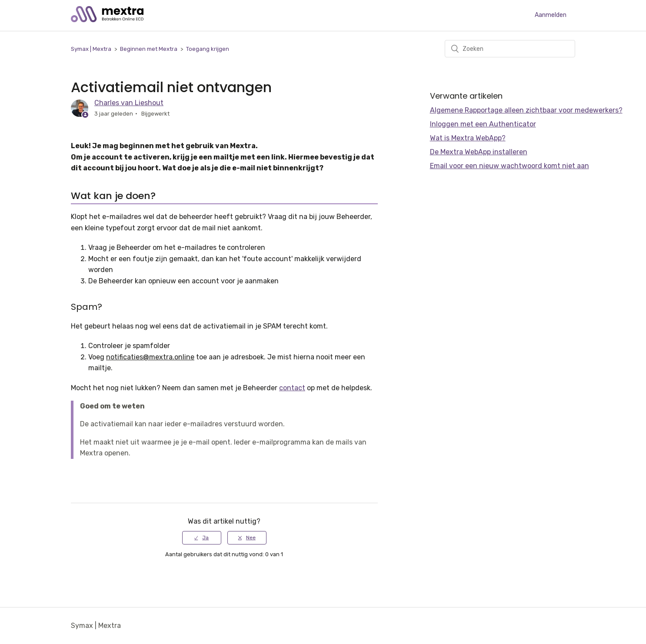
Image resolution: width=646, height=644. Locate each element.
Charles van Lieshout (129, 103)
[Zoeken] (510, 49)
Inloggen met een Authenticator (483, 124)
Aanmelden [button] (551, 15)
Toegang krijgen (208, 49)
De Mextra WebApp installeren (479, 152)
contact (292, 388)
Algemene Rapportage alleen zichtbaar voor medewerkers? (526, 110)
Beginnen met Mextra (149, 49)
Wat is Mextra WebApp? (468, 138)
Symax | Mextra (91, 49)
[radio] (202, 538)
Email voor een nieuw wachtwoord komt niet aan (509, 166)
